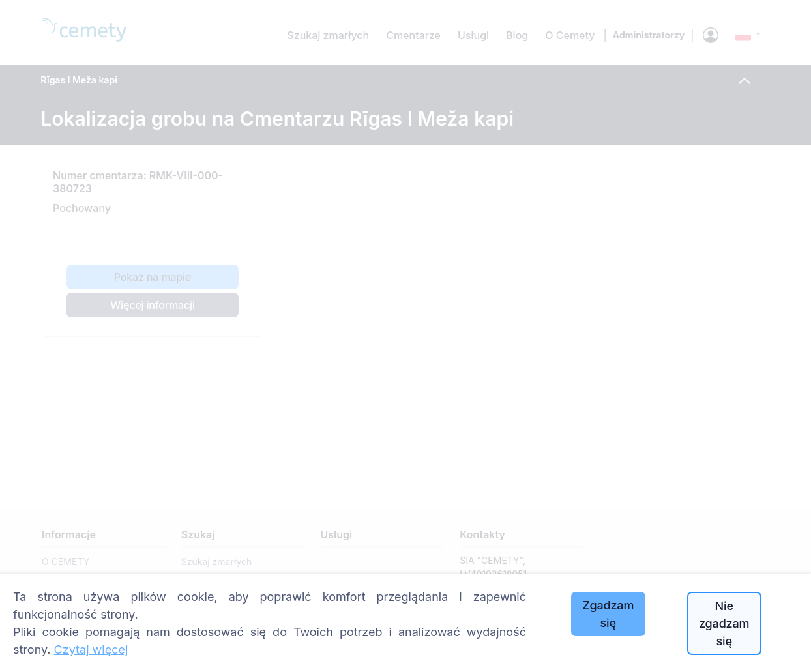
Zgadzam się (608, 614)
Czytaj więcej (91, 650)
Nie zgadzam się (724, 623)
